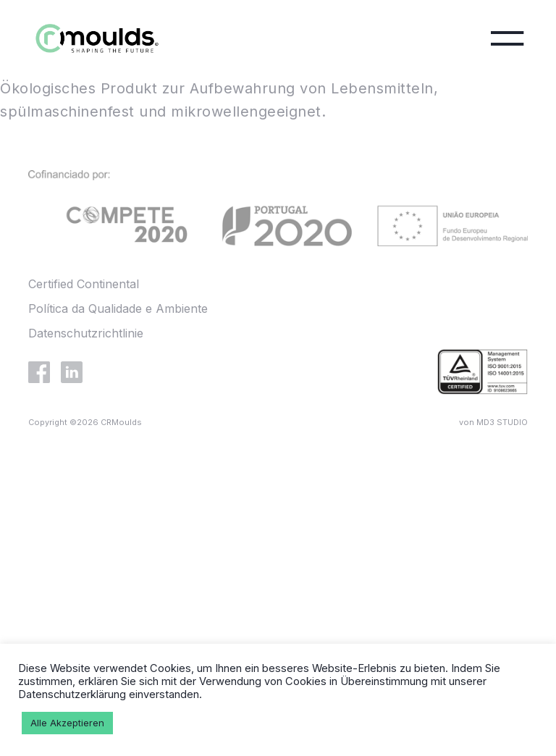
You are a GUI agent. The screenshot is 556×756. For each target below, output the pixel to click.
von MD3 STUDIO (493, 422)
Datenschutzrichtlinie (86, 333)
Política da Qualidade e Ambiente (118, 308)
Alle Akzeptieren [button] (67, 723)
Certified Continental (84, 284)
